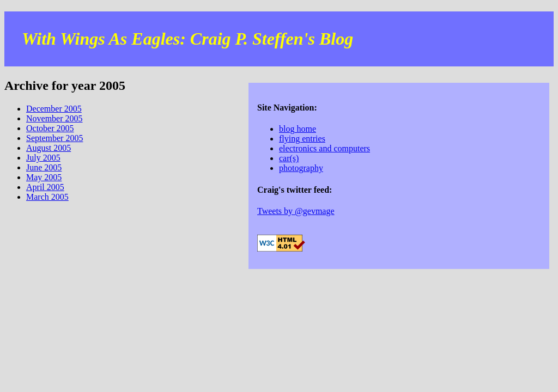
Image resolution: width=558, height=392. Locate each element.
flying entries (302, 139)
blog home (298, 129)
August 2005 (48, 148)
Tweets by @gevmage (296, 211)
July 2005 (43, 158)
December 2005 (54, 109)
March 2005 (47, 197)
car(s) (289, 158)
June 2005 (44, 167)
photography (301, 168)
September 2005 (54, 138)
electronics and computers (325, 148)
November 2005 (54, 118)
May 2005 (44, 177)
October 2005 (50, 128)
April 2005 (45, 187)
